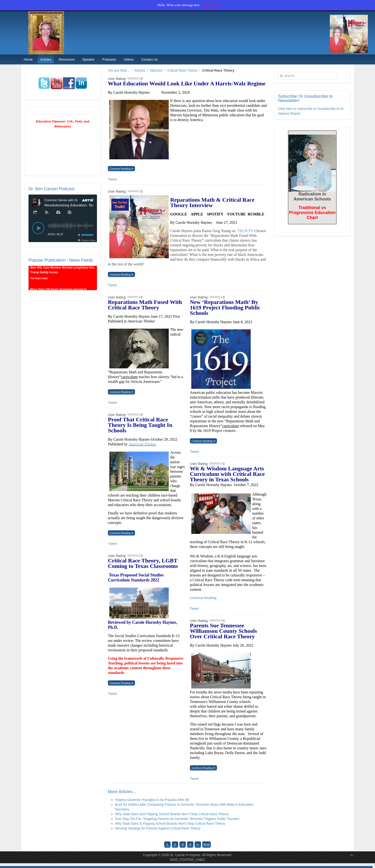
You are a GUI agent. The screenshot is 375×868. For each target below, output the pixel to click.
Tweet (112, 179)
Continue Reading (120, 169)
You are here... (119, 70)
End (207, 844)
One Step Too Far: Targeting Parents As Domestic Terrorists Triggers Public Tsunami (177, 819)
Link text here (211, 5)
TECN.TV (245, 231)
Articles (140, 70)
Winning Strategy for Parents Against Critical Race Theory (158, 828)
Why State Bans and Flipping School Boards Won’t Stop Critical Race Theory (172, 814)
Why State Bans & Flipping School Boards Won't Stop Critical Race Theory (170, 824)
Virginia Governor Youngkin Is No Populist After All (152, 800)
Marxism (156, 70)
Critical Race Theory (182, 70)
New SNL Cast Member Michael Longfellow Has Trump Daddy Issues (62, 272)
